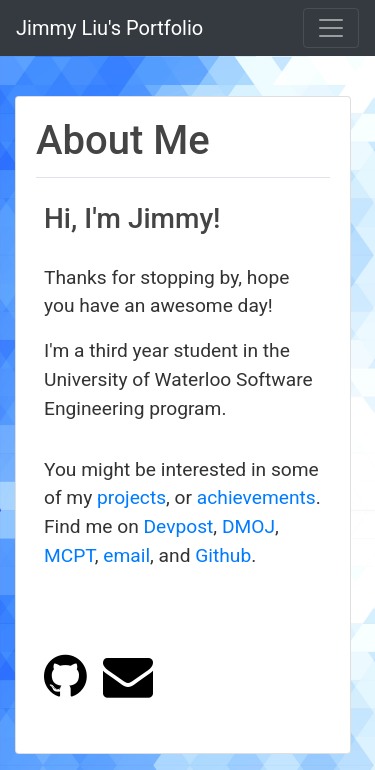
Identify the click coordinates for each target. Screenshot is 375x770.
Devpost (179, 526)
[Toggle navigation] (331, 28)
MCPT (69, 555)
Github (223, 555)
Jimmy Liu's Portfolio (109, 28)
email (126, 555)
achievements (256, 497)
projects (131, 497)
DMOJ (248, 526)
